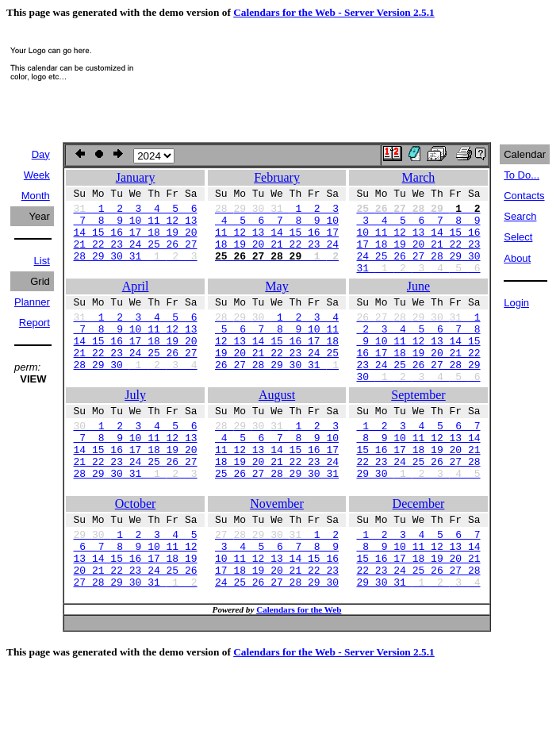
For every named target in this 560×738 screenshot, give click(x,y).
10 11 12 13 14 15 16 (418, 241)
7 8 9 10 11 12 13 (136, 227)
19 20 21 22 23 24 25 (277, 381)
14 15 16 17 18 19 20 (136, 241)
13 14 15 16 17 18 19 (136, 617)
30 (418, 409)
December (419, 553)
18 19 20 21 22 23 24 (277, 256)
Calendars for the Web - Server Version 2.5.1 (334, 12)
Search (520, 216)
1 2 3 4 (277, 338)
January (136, 177)
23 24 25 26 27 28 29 (418, 395)
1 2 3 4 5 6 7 (418, 463)
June (418, 303)
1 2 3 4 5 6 (136, 213)
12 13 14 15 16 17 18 (277, 367)
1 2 (277, 589)
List (42, 261)
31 (418, 284)
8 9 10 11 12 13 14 (418, 478)
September (418, 428)
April (136, 303)
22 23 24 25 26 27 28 (418, 506)
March (419, 177)
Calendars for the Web (299, 676)
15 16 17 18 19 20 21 (418, 492)
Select (518, 237)
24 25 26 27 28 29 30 (418, 270)
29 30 (418, 521)
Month (36, 196)
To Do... (522, 175)
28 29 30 (136, 395)
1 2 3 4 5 (136, 589)
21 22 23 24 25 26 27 (136, 256)
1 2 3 (277, 213)
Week (37, 175)
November (277, 553)
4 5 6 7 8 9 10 (277, 227)
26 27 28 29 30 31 (277, 395)
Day (41, 154)
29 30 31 (418, 646)
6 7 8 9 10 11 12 (136, 603)
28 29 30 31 (136, 270)
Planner (32, 302)
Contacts (524, 196)
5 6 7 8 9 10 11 (277, 352)
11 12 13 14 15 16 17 (277, 241)
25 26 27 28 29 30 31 (277, 521)
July (135, 428)
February (277, 177)
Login (516, 303)
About (517, 258)
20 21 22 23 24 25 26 (136, 632)
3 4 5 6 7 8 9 (418, 227)
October (136, 553)
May (276, 303)
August (277, 428)
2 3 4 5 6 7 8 (418, 352)
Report (35, 323)
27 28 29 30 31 (136, 646)
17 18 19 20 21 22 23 (418, 256)
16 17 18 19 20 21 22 (418, 381)
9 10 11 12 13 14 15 (418, 367)
